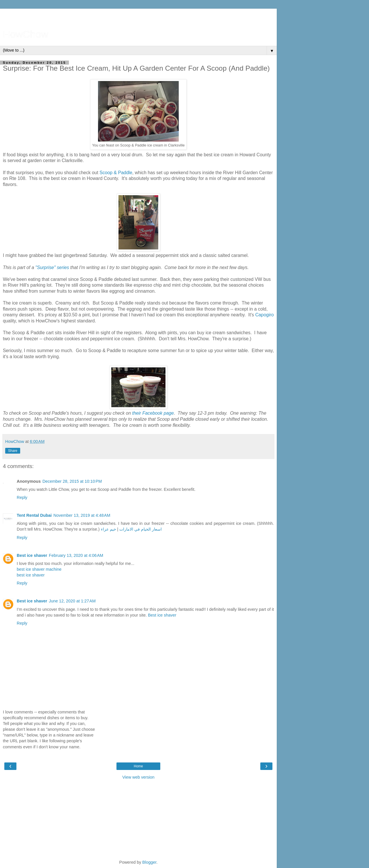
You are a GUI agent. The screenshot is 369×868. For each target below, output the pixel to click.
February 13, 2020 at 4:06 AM (76, 555)
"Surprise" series (52, 267)
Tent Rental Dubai (34, 515)
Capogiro (264, 315)
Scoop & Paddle (116, 173)
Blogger (149, 862)
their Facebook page (153, 413)
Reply (22, 497)
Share (13, 451)
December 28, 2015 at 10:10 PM (72, 481)
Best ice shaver (32, 555)
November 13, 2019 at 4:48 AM (82, 515)
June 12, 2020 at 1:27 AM (72, 601)
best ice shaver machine (39, 569)
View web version (138, 777)
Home (138, 766)
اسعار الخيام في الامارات (141, 529)
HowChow (26, 34)
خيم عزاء (109, 529)
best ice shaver (31, 575)
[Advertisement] (138, 16)
